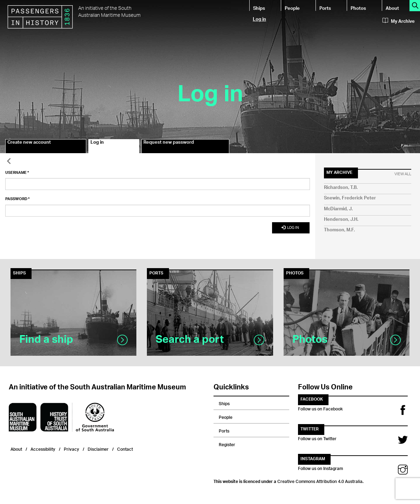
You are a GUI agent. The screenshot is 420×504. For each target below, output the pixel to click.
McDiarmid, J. (338, 209)
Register (227, 444)
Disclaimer (98, 448)
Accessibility (43, 448)
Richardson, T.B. (341, 188)
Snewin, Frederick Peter (350, 198)
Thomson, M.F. (339, 230)
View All (403, 174)
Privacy (72, 448)
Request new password (169, 143)
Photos (358, 8)
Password (18, 199)
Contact (125, 448)
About (392, 8)
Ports (325, 8)
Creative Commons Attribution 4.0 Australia (320, 481)
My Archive (399, 21)
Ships (259, 8)
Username (17, 173)
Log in (259, 19)
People (292, 8)
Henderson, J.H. (341, 220)
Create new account (29, 143)
